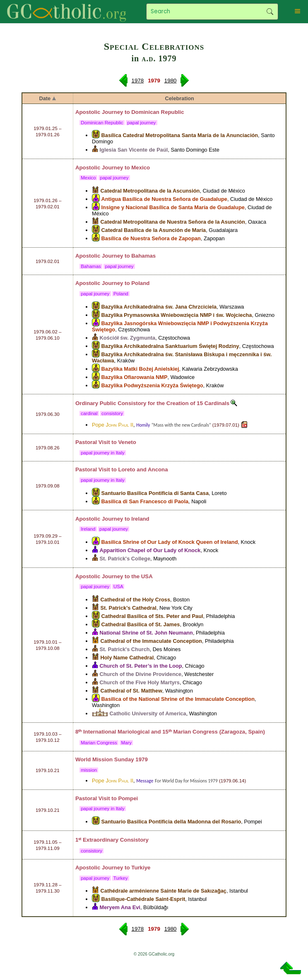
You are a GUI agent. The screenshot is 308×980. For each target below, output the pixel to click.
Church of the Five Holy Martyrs (140, 682)
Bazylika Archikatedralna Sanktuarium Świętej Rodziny (170, 346)
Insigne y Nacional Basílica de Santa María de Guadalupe (173, 207)
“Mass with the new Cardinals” (181, 425)
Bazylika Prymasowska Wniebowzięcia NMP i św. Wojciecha (177, 315)
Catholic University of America (148, 713)
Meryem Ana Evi (120, 907)
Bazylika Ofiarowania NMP (135, 377)
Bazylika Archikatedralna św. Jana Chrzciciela (159, 307)
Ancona (158, 469)
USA (147, 576)
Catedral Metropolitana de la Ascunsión (150, 191)
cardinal (89, 413)
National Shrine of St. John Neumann (146, 633)
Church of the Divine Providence (141, 674)
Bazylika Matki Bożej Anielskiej (140, 369)
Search (270, 12)
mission (89, 770)
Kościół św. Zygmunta (128, 338)
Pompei (128, 798)
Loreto (126, 469)
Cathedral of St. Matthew (131, 691)
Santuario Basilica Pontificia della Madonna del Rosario (171, 822)
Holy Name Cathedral (127, 658)
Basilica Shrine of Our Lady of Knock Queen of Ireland (170, 542)
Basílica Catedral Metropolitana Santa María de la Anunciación (180, 135)
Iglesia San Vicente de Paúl (134, 150)
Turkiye (141, 868)
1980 (171, 81)
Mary (126, 743)
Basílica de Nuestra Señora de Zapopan (151, 238)
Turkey (121, 878)
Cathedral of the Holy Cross (136, 600)
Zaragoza (233, 732)
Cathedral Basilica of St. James (141, 624)
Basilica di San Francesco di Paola (145, 501)
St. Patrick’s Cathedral (129, 608)
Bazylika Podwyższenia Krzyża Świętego (152, 385)
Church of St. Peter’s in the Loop (141, 666)
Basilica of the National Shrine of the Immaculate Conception (178, 699)
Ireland (140, 519)
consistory (112, 413)
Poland (140, 283)
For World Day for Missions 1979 (186, 781)
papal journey (142, 123)
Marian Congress (99, 743)
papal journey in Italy (103, 453)
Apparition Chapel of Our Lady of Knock (150, 550)
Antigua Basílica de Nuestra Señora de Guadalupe (164, 199)
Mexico (141, 168)
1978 (138, 81)
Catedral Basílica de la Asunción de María (154, 230)
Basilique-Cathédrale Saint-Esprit (143, 899)
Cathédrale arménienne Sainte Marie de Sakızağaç (164, 891)
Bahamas (143, 256)
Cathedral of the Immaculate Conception (151, 641)
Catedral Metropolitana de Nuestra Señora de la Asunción (173, 222)
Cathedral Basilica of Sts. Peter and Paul (152, 616)
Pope (113, 425)
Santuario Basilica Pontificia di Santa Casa (155, 493)
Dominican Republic (158, 112)
